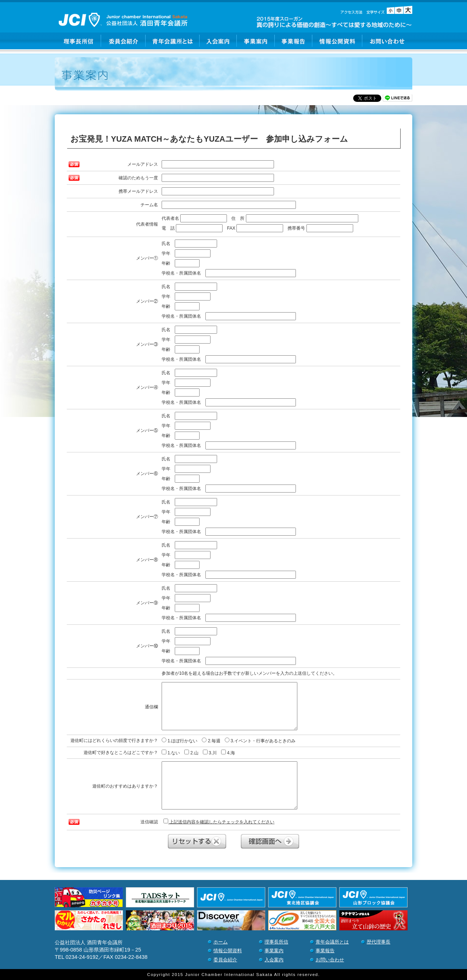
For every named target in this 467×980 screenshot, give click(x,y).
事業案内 (256, 41)
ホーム (221, 942)
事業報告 (294, 41)
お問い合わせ (387, 41)
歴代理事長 (379, 942)
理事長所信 (78, 41)
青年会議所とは (173, 41)
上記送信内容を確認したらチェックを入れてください (219, 822)
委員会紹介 (123, 41)
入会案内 (218, 41)
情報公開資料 (337, 41)
